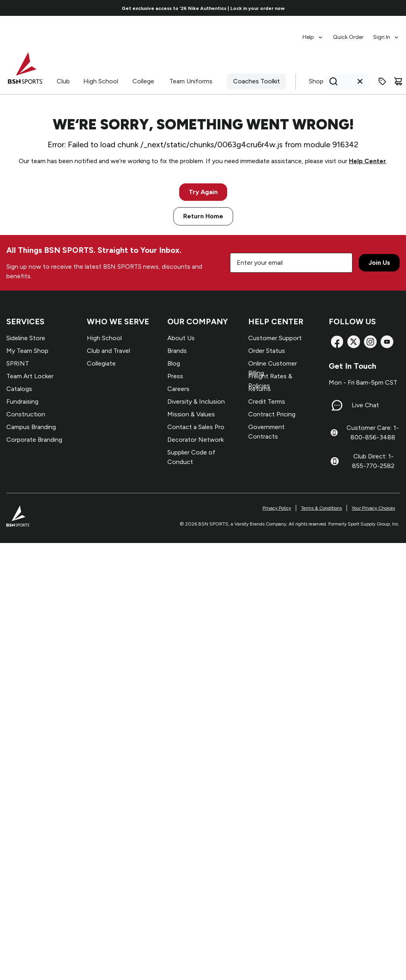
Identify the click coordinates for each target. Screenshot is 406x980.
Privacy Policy (277, 508)
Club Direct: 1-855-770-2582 (373, 461)
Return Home (203, 216)
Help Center (368, 161)
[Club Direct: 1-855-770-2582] (335, 461)
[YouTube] (387, 342)
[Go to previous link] (56, 8)
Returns (259, 389)
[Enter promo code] (382, 81)
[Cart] (398, 81)
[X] (354, 342)
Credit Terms (267, 401)
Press (175, 376)
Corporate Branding (34, 440)
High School (101, 81)
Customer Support (275, 338)
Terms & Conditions (321, 508)
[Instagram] (370, 342)
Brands (177, 351)
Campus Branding (31, 427)
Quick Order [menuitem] (348, 37)
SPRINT (18, 363)
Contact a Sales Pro (196, 427)
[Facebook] (337, 342)
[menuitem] (313, 33)
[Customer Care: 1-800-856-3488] (334, 433)
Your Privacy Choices (373, 508)
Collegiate (101, 363)
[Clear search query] (360, 81)
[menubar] (351, 33)
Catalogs (19, 389)
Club (63, 81)
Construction (26, 414)
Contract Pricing (272, 414)
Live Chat (365, 405)
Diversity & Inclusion (196, 401)
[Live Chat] (337, 405)
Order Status (267, 351)
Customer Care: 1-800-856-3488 (373, 432)
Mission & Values (191, 414)
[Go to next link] (350, 8)
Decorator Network (195, 440)
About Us (181, 338)
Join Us (379, 263)
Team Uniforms (191, 81)
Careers (178, 389)
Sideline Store (26, 338)
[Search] (344, 81)
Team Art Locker (30, 376)
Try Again (203, 192)
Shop (316, 81)
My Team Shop (27, 351)
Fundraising (22, 401)
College (143, 81)
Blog (174, 363)
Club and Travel (108, 351)
